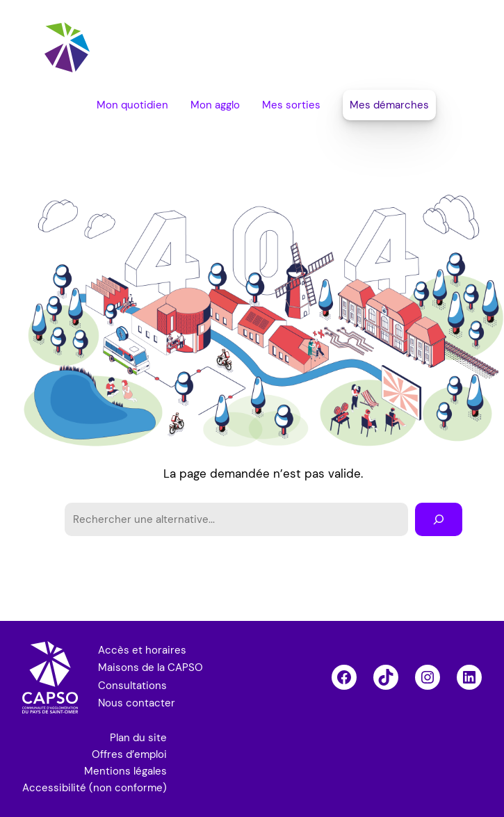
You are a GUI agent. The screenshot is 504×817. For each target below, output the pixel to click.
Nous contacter (137, 703)
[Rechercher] (439, 519)
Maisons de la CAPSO (151, 668)
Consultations (132, 686)
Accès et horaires (142, 650)
